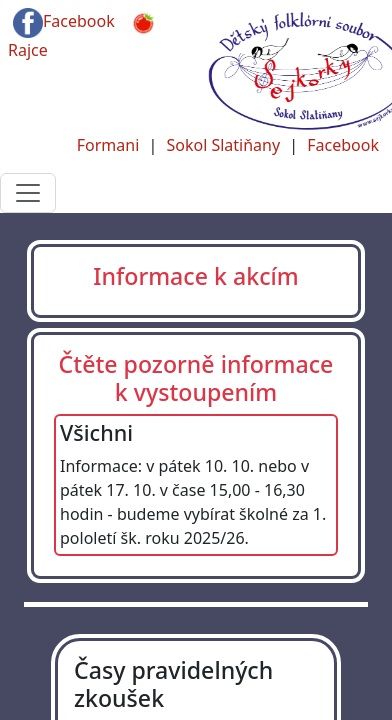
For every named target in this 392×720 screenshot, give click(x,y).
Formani (108, 145)
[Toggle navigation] (28, 193)
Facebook (64, 22)
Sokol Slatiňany (223, 145)
